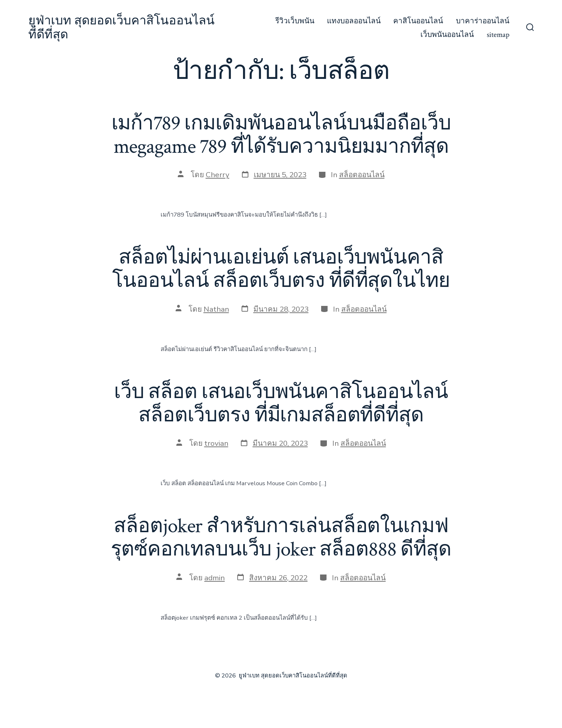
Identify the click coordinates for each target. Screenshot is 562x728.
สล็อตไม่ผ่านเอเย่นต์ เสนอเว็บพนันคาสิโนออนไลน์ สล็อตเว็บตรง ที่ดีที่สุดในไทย (281, 269)
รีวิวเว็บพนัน (295, 21)
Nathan (216, 309)
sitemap (498, 35)
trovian (216, 443)
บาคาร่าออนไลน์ (483, 21)
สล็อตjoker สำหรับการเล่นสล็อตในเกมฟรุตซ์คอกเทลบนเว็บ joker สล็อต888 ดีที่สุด (281, 538)
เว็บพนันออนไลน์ (447, 35)
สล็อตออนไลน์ (362, 175)
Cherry (218, 175)
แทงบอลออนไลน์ (354, 21)
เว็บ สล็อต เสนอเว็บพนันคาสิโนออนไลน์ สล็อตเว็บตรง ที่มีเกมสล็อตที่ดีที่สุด (281, 404)
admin (215, 578)
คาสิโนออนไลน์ (418, 21)
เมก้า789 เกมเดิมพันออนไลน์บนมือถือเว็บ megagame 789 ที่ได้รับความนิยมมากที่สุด (281, 135)
